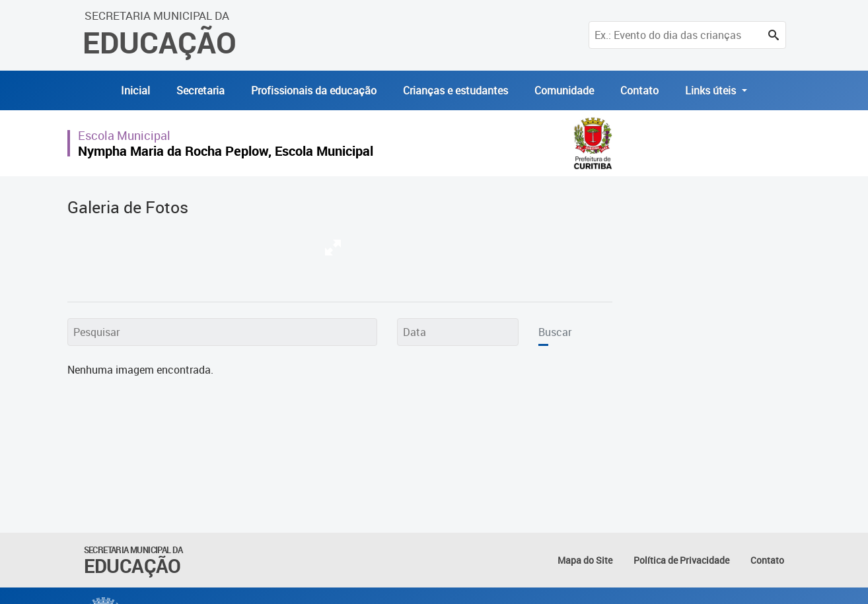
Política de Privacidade (681, 560)
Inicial (135, 90)
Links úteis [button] (712, 90)
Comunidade (564, 90)
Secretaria (200, 90)
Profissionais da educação (314, 90)
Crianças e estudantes (455, 90)
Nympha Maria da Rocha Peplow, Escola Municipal (226, 151)
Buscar (555, 332)
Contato (639, 90)
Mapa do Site (585, 560)
